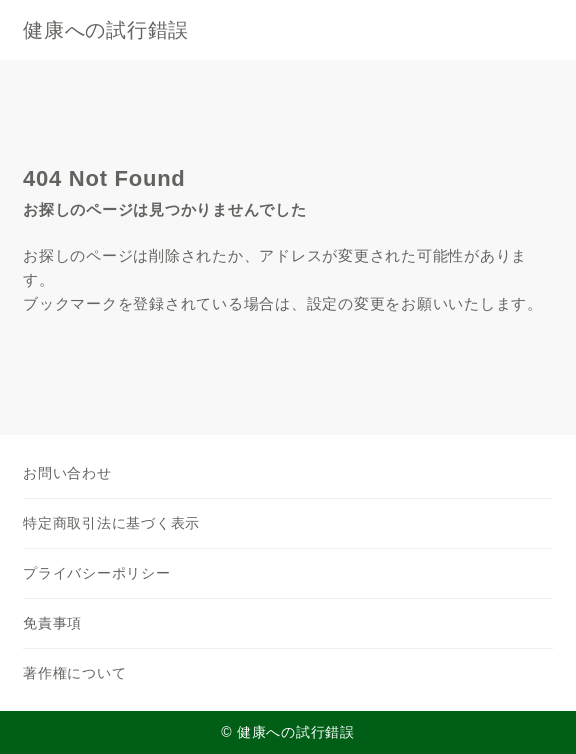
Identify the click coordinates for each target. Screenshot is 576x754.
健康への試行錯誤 (106, 30)
